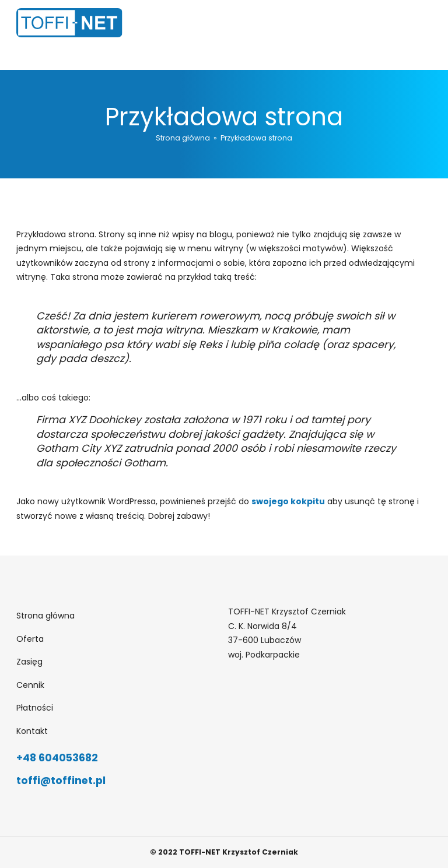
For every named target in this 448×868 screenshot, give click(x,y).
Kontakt (32, 731)
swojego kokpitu (288, 501)
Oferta (30, 639)
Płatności (35, 708)
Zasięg (29, 662)
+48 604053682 (57, 758)
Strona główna (183, 138)
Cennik (30, 685)
